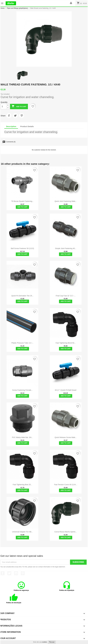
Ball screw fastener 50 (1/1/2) (22, 248)
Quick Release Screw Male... (66, 437)
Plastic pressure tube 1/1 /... (22, 343)
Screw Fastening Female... (22, 390)
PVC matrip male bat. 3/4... (22, 437)
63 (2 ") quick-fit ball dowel (66, 390)
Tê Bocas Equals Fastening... (22, 201)
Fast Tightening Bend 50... (66, 343)
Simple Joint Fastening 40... (66, 248)
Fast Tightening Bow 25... (22, 485)
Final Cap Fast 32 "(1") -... (66, 296)
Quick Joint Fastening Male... (66, 201)
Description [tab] (11, 126)
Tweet (15, 116)
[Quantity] (4, 106)
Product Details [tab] (27, 126)
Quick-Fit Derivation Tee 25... (22, 296)
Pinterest (22, 116)
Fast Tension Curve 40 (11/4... (66, 485)
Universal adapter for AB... (22, 532)
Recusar (52, 642)
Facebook (3, 573)
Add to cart (19, 106)
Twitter (9, 573)
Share (9, 116)
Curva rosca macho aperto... (66, 532)
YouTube (16, 573)
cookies (44, 642)
